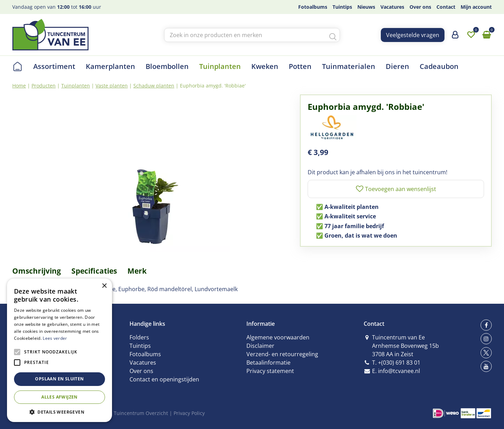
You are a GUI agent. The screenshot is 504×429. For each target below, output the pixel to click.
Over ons (141, 371)
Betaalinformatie (268, 363)
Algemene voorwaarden (278, 337)
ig (486, 339)
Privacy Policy (189, 413)
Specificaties (94, 271)
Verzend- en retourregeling (282, 354)
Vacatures (143, 363)
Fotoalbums (145, 354)
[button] (59, 412)
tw (486, 353)
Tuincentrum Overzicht (141, 413)
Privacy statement (270, 371)
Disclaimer (260, 346)
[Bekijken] (486, 35)
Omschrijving (37, 271)
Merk (137, 271)
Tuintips (140, 346)
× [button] (104, 286)
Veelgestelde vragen (413, 35)
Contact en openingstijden (164, 379)
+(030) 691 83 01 (399, 363)
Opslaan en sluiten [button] (59, 379)
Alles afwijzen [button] (59, 397)
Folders (139, 337)
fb (486, 325)
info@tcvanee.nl (399, 371)
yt (486, 366)
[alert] (59, 350)
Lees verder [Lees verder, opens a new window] (55, 338)
